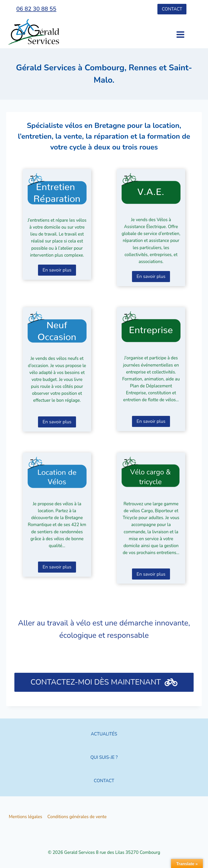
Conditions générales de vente (77, 817)
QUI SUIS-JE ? (104, 757)
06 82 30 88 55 (36, 9)
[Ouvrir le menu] (171, 32)
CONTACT (104, 781)
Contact (172, 9)
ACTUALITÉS (104, 734)
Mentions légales (25, 817)
